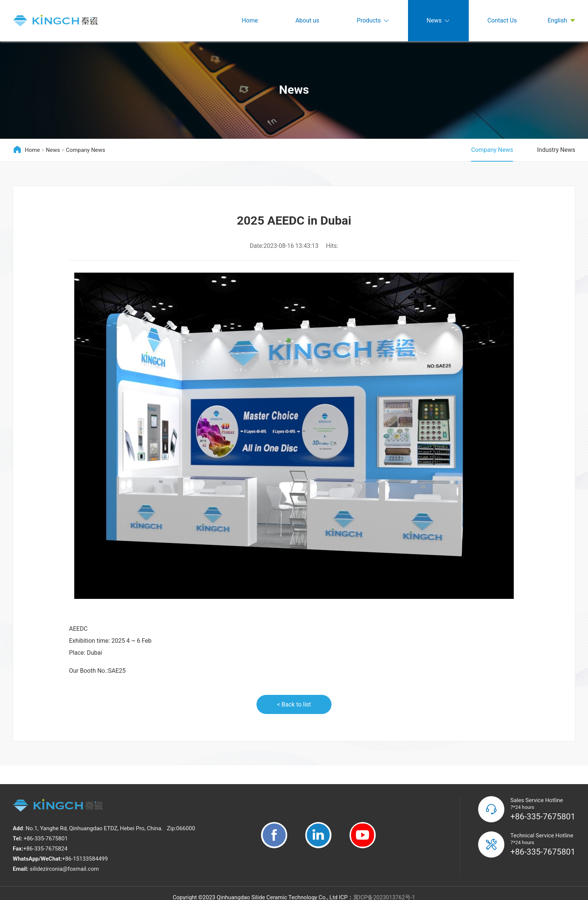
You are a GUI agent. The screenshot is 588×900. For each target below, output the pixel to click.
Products (373, 21)
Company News (86, 150)
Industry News (556, 150)
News (438, 21)
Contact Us (502, 20)
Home (250, 20)
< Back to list (294, 704)
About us (307, 20)
